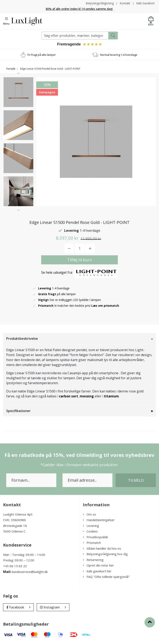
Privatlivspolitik (95, 537)
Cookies (90, 531)
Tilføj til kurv (80, 260)
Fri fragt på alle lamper (42, 55)
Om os (89, 514)
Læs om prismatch (105, 306)
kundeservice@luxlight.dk (30, 572)
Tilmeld (136, 480)
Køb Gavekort (145, 3)
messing (87, 396)
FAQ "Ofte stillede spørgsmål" (106, 577)
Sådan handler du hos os (102, 548)
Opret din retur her (98, 565)
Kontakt (125, 3)
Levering (91, 526)
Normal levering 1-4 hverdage (119, 55)
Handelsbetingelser (99, 520)
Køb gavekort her (97, 571)
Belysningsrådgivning (100, 3)
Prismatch (92, 543)
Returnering (93, 560)
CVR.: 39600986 (14, 520)
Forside (11, 69)
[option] (18, 92)
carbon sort (69, 396)
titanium (111, 396)
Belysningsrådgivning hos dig (105, 554)
